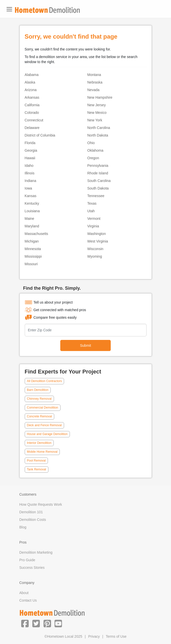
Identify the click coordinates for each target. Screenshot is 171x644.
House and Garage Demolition (47, 434)
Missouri (31, 264)
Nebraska (95, 82)
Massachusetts (36, 234)
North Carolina (99, 128)
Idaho (29, 166)
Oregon (93, 158)
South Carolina (99, 181)
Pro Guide (27, 560)
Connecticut (34, 120)
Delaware (32, 128)
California (32, 105)
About (24, 593)
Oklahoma (95, 150)
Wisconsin (95, 249)
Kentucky (32, 203)
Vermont (94, 219)
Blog (23, 527)
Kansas (31, 196)
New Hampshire (100, 97)
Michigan (32, 241)
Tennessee (96, 196)
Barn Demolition (38, 390)
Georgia (31, 150)
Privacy (94, 636)
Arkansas (32, 97)
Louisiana (32, 211)
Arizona (31, 90)
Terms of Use (116, 636)
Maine (30, 219)
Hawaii (30, 158)
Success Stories (32, 568)
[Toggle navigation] (9, 9)
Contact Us (28, 600)
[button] (25, 623)
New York (95, 120)
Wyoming (95, 256)
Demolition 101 (31, 512)
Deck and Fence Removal (44, 425)
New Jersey (96, 105)
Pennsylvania (98, 166)
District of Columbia (40, 135)
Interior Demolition (39, 443)
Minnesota (33, 249)
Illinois (30, 173)
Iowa (28, 188)
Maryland (32, 226)
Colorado (32, 113)
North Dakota (98, 135)
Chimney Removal (39, 399)
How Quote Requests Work (41, 504)
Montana (94, 75)
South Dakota (98, 188)
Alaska (30, 82)
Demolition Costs (33, 520)
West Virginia (98, 241)
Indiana (31, 181)
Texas (92, 203)
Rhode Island (98, 173)
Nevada (93, 90)
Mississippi (33, 256)
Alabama (32, 75)
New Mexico (97, 113)
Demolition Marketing (36, 552)
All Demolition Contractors (45, 381)
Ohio (91, 143)
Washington (96, 234)
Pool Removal (36, 461)
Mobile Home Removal (42, 452)
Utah (91, 211)
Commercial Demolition (43, 408)
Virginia (93, 226)
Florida (30, 143)
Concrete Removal (39, 416)
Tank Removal (37, 469)
